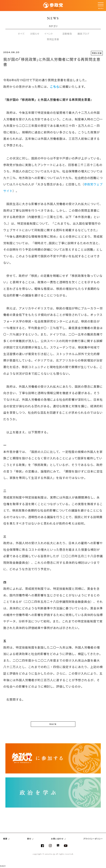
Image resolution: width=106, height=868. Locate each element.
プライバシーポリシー (93, 839)
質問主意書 (53, 39)
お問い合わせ (57, 839)
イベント (49, 34)
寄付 (29, 839)
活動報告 (67, 34)
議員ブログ (83, 34)
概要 (5, 839)
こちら (55, 87)
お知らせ (35, 34)
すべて (21, 34)
